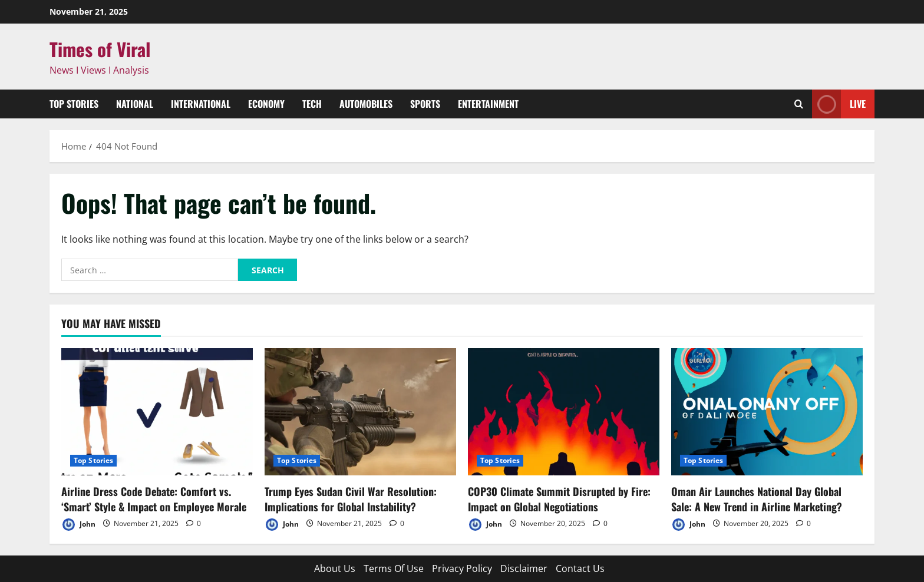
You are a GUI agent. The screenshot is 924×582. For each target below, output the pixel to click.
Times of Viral (100, 49)
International (201, 104)
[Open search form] (799, 104)
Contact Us (580, 568)
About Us (335, 568)
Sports (425, 104)
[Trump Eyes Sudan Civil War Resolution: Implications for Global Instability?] (360, 412)
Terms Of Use (394, 568)
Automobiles (366, 104)
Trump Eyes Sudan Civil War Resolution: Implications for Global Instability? (351, 499)
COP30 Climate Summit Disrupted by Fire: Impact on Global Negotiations (559, 499)
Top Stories (74, 104)
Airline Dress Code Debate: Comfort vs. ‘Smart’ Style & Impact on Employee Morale (154, 499)
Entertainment (488, 104)
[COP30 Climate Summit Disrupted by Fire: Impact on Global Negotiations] (564, 412)
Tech (312, 104)
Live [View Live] (839, 104)
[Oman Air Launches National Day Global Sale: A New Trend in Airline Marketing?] (767, 412)
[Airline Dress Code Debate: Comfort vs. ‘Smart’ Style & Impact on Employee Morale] (157, 412)
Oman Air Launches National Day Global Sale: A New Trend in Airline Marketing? (757, 499)
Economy (266, 104)
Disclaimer (524, 568)
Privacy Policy (462, 568)
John (78, 525)
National (135, 104)
